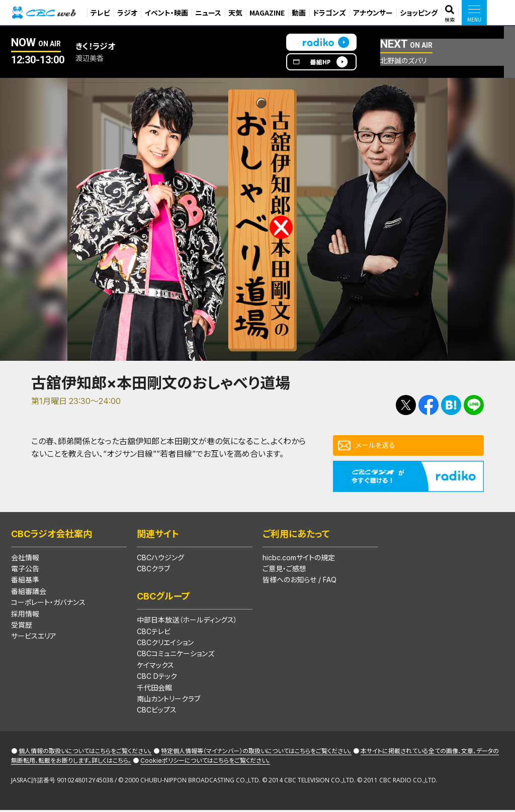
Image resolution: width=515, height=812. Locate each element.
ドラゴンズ (329, 13)
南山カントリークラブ (168, 701)
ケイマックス (155, 667)
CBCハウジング (160, 560)
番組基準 (25, 582)
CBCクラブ (153, 571)
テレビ (100, 13)
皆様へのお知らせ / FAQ (299, 582)
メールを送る (378, 446)
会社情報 (25, 560)
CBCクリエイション (165, 644)
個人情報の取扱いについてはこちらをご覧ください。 (85, 753)
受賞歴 (22, 627)
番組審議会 (29, 593)
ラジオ (127, 13)
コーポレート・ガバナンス (48, 604)
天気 (235, 13)
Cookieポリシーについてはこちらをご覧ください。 (205, 763)
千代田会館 (154, 690)
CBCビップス (157, 712)
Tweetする (406, 405)
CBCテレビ (154, 633)
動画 (299, 13)
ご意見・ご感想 (284, 571)
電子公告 (25, 571)
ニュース (208, 13)
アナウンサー (373, 13)
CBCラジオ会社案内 (52, 536)
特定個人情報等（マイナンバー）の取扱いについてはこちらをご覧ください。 (256, 753)
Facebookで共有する (428, 405)
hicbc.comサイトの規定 (299, 560)
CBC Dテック (157, 678)
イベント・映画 (166, 13)
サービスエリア (34, 638)
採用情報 (25, 616)
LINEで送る (474, 405)
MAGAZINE (267, 13)
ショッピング (419, 13)
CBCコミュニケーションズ (176, 655)
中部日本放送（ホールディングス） (187, 622)
